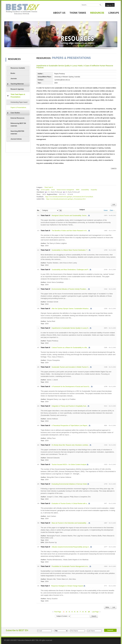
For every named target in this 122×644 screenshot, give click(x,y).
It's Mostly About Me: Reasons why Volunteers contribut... (70, 445)
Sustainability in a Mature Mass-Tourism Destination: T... (70, 250)
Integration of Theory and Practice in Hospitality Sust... (69, 406)
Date (112, 210)
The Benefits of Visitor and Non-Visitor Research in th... (70, 231)
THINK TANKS (78, 13)
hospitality (94, 190)
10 (89, 612)
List (114, 204)
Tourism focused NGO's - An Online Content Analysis (69, 465)
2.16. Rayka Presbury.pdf (72, 192)
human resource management (65, 190)
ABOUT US (59, 13)
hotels (53, 190)
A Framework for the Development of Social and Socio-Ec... (71, 387)
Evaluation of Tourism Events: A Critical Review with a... (70, 504)
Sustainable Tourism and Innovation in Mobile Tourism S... (71, 367)
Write (107, 607)
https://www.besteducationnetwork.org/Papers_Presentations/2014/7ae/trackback (69, 197)
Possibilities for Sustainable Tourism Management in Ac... (70, 566)
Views (106, 210)
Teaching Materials (15, 84)
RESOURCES (97, 13)
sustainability (85, 190)
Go (61, 210)
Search (94, 616)
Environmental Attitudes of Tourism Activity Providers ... (70, 289)
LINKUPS (114, 13)
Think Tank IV (49, 187)
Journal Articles (16, 139)
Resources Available (18, 68)
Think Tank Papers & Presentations (16, 96)
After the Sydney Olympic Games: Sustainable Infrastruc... (71, 309)
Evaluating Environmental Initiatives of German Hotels (69, 484)
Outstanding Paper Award (19, 102)
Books (13, 73)
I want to (114, 168)
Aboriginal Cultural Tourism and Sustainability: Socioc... (70, 216)
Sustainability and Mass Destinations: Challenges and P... (70, 270)
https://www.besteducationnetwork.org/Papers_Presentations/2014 (66, 199)
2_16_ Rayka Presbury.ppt (55, 192)
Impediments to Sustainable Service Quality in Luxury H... (71, 328)
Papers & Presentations (18, 108)
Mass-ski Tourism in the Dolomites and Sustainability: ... (70, 523)
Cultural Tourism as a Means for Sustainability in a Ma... (70, 348)
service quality (45, 190)
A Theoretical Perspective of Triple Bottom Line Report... (70, 426)
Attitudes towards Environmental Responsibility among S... (71, 547)
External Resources (17, 118)
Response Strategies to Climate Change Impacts (67, 586)
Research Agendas (17, 89)
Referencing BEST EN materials (18, 125)
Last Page (95, 612)
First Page (58, 612)
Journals (14, 79)
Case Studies (13, 113)
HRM (78, 190)
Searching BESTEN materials (17, 132)
